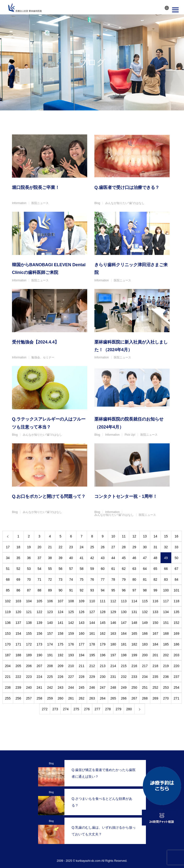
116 (155, 601)
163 (113, 633)
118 (176, 601)
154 (18, 633)
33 (177, 547)
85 (8, 590)
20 (40, 547)
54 (40, 569)
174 (50, 644)
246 (92, 687)
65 (155, 569)
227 (71, 677)
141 (60, 623)
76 (92, 579)
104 (29, 601)
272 (45, 709)
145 (103, 623)
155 (29, 633)
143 (82, 623)
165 (134, 633)
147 (124, 623)
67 (177, 569)
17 (8, 547)
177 (82, 644)
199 (134, 655)
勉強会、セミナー (43, 357)
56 (61, 569)
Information (19, 203)
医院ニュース (40, 203)
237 (176, 677)
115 (145, 601)
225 (50, 677)
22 (61, 547)
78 (113, 579)
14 (155, 536)
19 (29, 547)
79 (124, 579)
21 (50, 547)
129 (113, 612)
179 (103, 644)
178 (92, 644)
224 (39, 677)
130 (124, 612)
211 (82, 666)
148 (134, 623)
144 (92, 623)
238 (8, 687)
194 (82, 655)
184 (155, 644)
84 (177, 579)
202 (166, 655)
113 (124, 601)
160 (82, 633)
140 (50, 623)
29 (134, 547)
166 (145, 633)
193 (71, 655)
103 (18, 601)
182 (134, 644)
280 (129, 709)
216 (134, 666)
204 (8, 666)
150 (155, 623)
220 (176, 666)
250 (134, 687)
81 (145, 579)
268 (145, 698)
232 (124, 677)
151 (166, 623)
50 (177, 558)
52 (18, 569)
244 (71, 687)
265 (113, 698)
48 (155, 558)
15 (166, 536)
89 (50, 590)
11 (124, 536)
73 (61, 579)
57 (71, 569)
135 (176, 612)
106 (50, 601)
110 (92, 601)
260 (60, 698)
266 (124, 698)
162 (103, 633)
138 (29, 623)
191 (50, 655)
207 (39, 666)
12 (134, 536)
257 (29, 698)
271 (176, 698)
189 (29, 655)
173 (39, 644)
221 (8, 677)
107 (60, 601)
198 (124, 655)
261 (71, 698)
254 (176, 687)
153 (8, 633)
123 (50, 612)
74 (71, 579)
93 (92, 590)
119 (8, 612)
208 (50, 666)
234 (145, 677)
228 (82, 677)
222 (18, 677)
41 (82, 558)
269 (155, 698)
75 (82, 579)
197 (113, 655)
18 (18, 547)
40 (71, 558)
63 (134, 569)
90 (61, 590)
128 (103, 612)
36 (29, 558)
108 (71, 601)
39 (61, 558)
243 (60, 687)
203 (176, 655)
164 (124, 633)
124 (60, 612)
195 (92, 655)
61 (113, 569)
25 (92, 547)
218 (155, 666)
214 (113, 666)
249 (124, 687)
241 (39, 687)
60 (103, 569)
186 (176, 644)
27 (113, 547)
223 (29, 677)
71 (40, 579)
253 (166, 687)
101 (176, 590)
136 (8, 623)
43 (103, 558)
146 (113, 623)
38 (50, 558)
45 (124, 558)
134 (166, 612)
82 (155, 579)
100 (166, 590)
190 (39, 655)
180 (113, 644)
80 (134, 579)
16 (177, 536)
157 (50, 633)
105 (39, 601)
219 (166, 666)
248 (113, 687)
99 (155, 590)
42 (92, 558)
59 (92, 569)
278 (108, 709)
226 (60, 677)
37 (40, 558)
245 (82, 687)
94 (103, 590)
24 (82, 547)
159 (71, 633)
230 (103, 677)
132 (145, 612)
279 (118, 709)
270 (166, 698)
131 (134, 612)
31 (155, 547)
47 (145, 558)
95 (113, 590)
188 (18, 655)
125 (71, 612)
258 (39, 698)
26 (103, 547)
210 (71, 666)
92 (82, 590)
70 (29, 579)
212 (92, 666)
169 (176, 633)
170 (8, 644)
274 (66, 709)
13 (145, 536)
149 (145, 623)
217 (145, 666)
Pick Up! (130, 435)
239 (18, 687)
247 (103, 687)
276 (87, 709)
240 (29, 687)
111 (103, 601)
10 (113, 536)
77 (103, 579)
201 (155, 655)
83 (166, 579)
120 (18, 612)
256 (18, 698)
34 (8, 558)
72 (50, 579)
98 (145, 590)
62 (124, 569)
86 (18, 590)
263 (92, 698)
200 (145, 655)
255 (8, 698)
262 (82, 698)
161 (92, 633)
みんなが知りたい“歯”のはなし (125, 203)
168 (166, 633)
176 (71, 644)
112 (113, 601)
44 (113, 558)
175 (60, 644)
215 (124, 666)
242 (50, 687)
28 (124, 547)
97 (134, 590)
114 (134, 601)
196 (103, 655)
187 (8, 655)
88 (40, 590)
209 (60, 666)
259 (50, 698)
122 (39, 612)
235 (155, 677)
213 (103, 666)
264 (103, 698)
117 (166, 601)
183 (145, 644)
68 (8, 579)
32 (166, 547)
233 (134, 677)
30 (145, 547)
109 (82, 601)
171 (18, 644)
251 (145, 687)
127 (92, 612)
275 (76, 709)
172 (29, 644)
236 (166, 677)
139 (39, 623)
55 (50, 569)
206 (29, 666)
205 (18, 666)
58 (82, 569)
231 (113, 677)
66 (166, 569)
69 (18, 579)
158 (60, 633)
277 (97, 709)
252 (155, 687)
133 (155, 612)
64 (145, 569)
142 (71, 623)
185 (166, 644)
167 (155, 633)
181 (124, 644)
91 (71, 590)
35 (18, 558)
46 (134, 558)
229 (92, 677)
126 (82, 612)
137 (18, 623)
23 (71, 547)
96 (124, 590)
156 (39, 633)
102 (8, 601)
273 (55, 709)
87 (29, 590)
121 (29, 612)
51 (8, 569)
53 (29, 569)
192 (60, 655)
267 (134, 698)
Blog (97, 203)
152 (176, 623)
